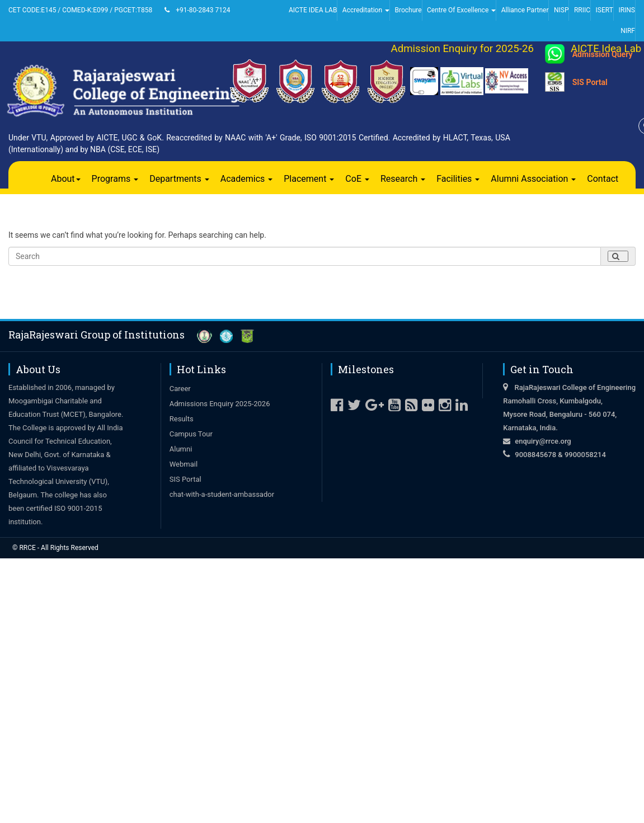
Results (182, 419)
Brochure (408, 10)
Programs (115, 179)
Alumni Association (533, 179)
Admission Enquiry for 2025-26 (467, 49)
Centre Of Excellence (461, 10)
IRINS (627, 10)
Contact (603, 179)
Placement (309, 179)
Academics (247, 179)
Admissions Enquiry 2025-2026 (220, 404)
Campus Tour (191, 434)
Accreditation (366, 10)
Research (403, 179)
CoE (357, 179)
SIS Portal (590, 82)
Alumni (181, 449)
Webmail (184, 464)
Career (180, 389)
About (66, 179)
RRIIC (582, 10)
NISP (561, 10)
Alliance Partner (525, 10)
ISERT (605, 10)
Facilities (458, 179)
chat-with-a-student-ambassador (222, 494)
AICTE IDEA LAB (313, 10)
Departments (179, 179)
